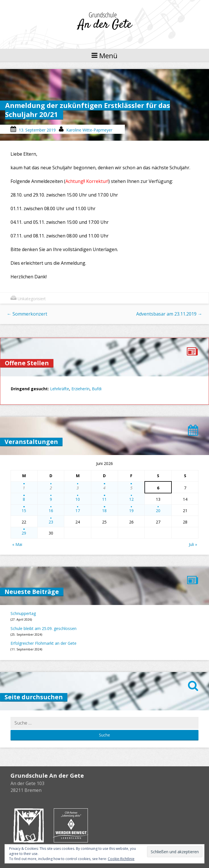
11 (104, 499)
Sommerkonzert (27, 314)
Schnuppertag (23, 613)
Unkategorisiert (32, 299)
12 (131, 499)
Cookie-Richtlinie (121, 859)
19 (131, 511)
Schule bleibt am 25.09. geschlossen (44, 628)
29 (24, 533)
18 (104, 511)
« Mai (17, 544)
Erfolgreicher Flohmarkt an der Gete (44, 643)
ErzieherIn (80, 389)
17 (78, 511)
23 (51, 522)
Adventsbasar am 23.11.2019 (169, 314)
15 (24, 511)
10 (78, 499)
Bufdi (97, 389)
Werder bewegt (71, 825)
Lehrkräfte (60, 389)
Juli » (193, 544)
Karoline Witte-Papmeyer (89, 130)
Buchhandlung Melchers (29, 825)
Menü (104, 56)
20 (158, 511)
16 (51, 511)
